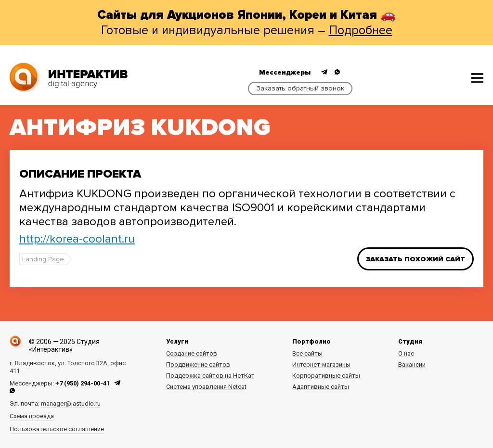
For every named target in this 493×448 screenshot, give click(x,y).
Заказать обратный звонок (300, 88)
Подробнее (361, 30)
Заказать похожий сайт (415, 259)
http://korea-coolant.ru (77, 239)
